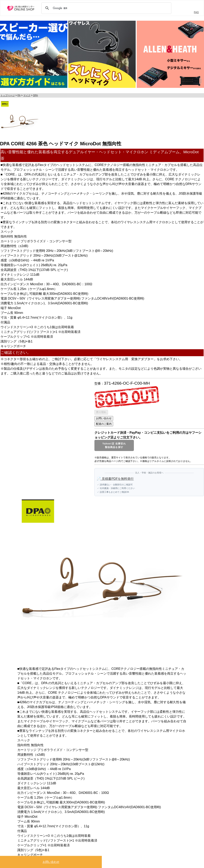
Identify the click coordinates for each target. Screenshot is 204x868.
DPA (35, 95)
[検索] (106, 8)
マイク (27, 95)
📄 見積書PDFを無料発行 (115, 479)
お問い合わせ (51, 862)
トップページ (8, 95)
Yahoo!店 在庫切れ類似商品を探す (114, 445)
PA (19, 95)
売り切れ (101, 412)
